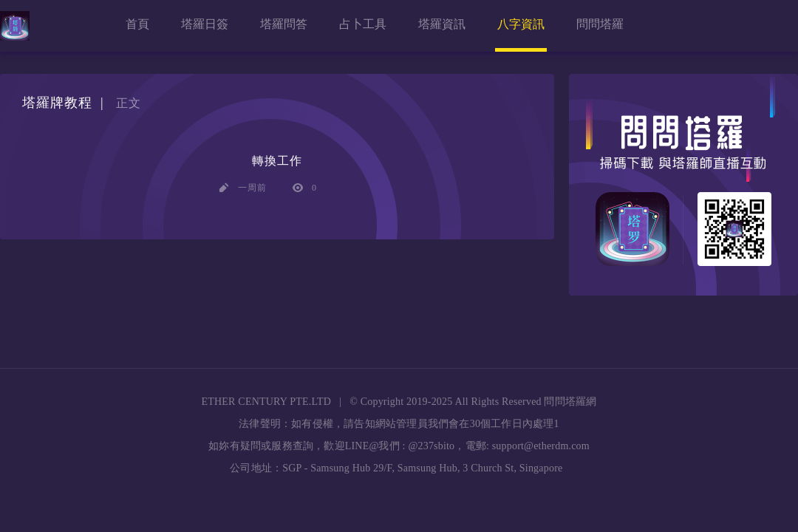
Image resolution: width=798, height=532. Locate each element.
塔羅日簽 (205, 24)
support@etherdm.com (541, 446)
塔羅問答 (284, 24)
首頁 (137, 24)
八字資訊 (521, 24)
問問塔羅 (600, 24)
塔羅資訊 (442, 24)
